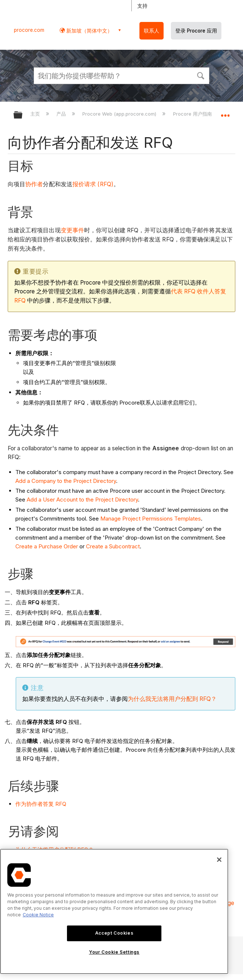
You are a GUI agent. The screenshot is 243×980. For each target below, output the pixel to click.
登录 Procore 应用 (196, 31)
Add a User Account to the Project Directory (82, 500)
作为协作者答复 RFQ (41, 804)
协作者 (34, 184)
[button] (201, 75)
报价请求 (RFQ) (93, 184)
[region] (114, 911)
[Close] (219, 860)
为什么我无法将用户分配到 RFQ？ (172, 699)
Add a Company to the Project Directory (66, 481)
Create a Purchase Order (47, 546)
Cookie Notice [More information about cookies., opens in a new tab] (38, 915)
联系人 (152, 31)
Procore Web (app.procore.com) (120, 114)
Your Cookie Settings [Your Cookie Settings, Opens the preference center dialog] (114, 952)
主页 (36, 114)
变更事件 (72, 230)
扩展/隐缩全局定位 (225, 113)
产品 (62, 114)
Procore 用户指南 (193, 114)
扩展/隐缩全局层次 (23, 115)
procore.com (29, 30)
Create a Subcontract (113, 546)
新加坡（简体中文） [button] (89, 31)
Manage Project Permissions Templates (151, 519)
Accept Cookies (114, 933)
